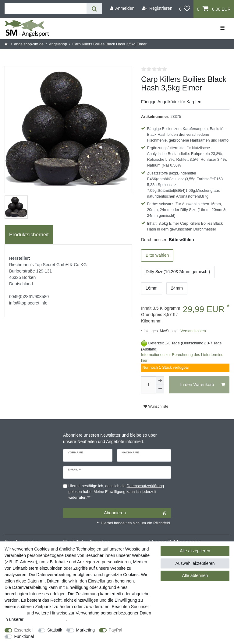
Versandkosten (193, 331)
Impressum (15, 613)
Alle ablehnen (195, 575)
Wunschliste (156, 406)
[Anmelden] (122, 8)
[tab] (29, 235)
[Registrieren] (157, 8)
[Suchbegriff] (46, 9)
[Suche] (94, 9)
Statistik (55, 630)
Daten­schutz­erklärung (45, 619)
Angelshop (58, 44)
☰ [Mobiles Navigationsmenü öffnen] (222, 28)
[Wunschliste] (185, 9)
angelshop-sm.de (29, 44)
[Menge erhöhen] (160, 381)
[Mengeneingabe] (148, 385)
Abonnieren (135, 513)
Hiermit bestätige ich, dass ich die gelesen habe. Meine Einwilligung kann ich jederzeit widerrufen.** (116, 492)
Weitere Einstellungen (60, 636)
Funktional (24, 636)
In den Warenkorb (203, 385)
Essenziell (24, 630)
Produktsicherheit (29, 235)
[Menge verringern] (160, 389)
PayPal (115, 630)
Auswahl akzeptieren (195, 563)
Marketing (85, 630)
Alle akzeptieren (195, 551)
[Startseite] (7, 44)
